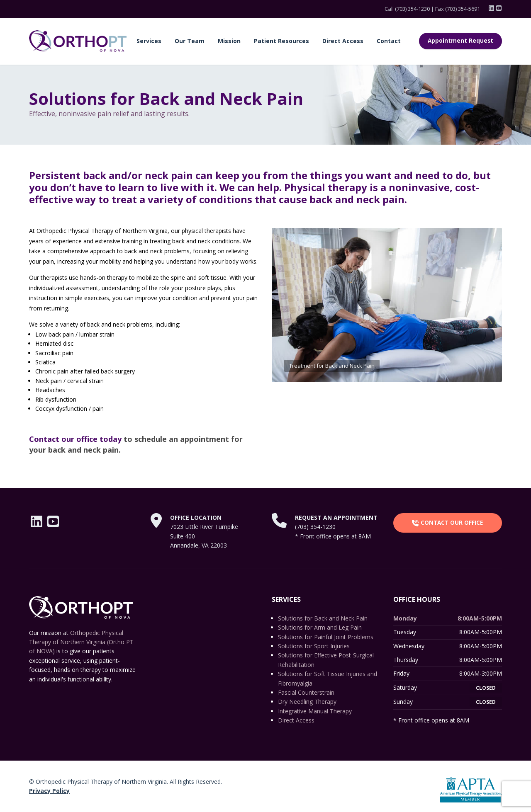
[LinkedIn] (492, 8)
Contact (389, 41)
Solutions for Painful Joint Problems (326, 637)
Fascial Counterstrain (306, 692)
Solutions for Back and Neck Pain (323, 618)
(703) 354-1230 (412, 9)
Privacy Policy (49, 791)
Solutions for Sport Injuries (314, 646)
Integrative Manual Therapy (315, 711)
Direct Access (343, 41)
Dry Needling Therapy (307, 702)
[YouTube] (499, 8)
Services (149, 41)
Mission (229, 41)
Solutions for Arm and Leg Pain (320, 627)
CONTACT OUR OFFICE (447, 523)
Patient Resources (281, 41)
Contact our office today (75, 439)
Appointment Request (460, 41)
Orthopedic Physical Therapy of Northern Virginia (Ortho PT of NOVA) (81, 642)
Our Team (190, 41)
